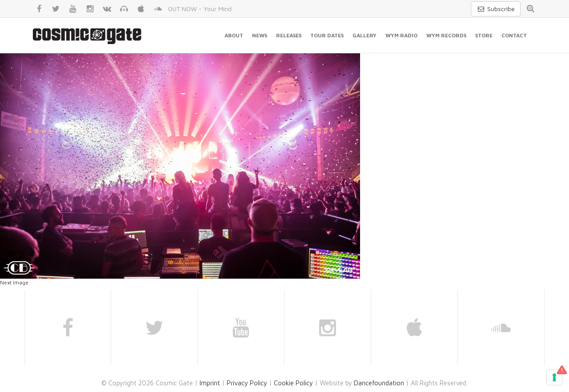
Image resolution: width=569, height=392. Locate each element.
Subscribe (496, 9)
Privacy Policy (247, 383)
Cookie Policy (293, 383)
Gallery (365, 35)
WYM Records (446, 35)
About (234, 35)
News (260, 35)
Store (484, 35)
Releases (289, 35)
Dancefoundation (379, 383)
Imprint (210, 383)
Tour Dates (327, 35)
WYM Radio (401, 35)
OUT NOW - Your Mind (200, 9)
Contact (514, 35)
